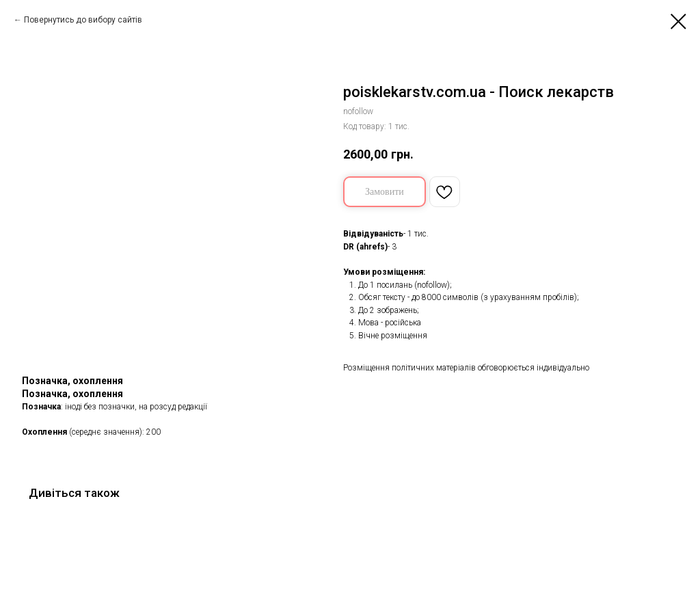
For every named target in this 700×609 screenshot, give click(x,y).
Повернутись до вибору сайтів (83, 20)
